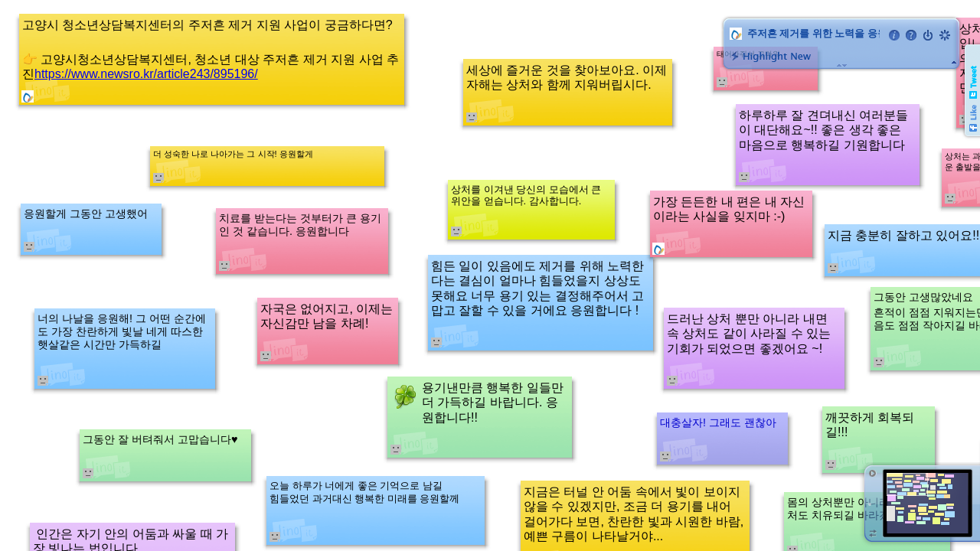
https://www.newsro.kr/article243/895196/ (146, 74)
